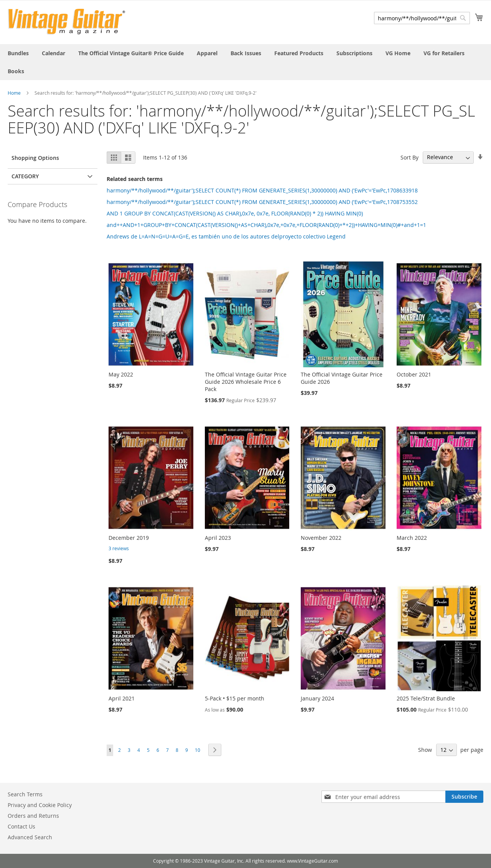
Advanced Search (30, 837)
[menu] (245, 62)
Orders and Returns (33, 816)
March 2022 (412, 538)
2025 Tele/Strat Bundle (426, 698)
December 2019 (129, 538)
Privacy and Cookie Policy (40, 805)
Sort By (409, 157)
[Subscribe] (464, 797)
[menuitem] (18, 53)
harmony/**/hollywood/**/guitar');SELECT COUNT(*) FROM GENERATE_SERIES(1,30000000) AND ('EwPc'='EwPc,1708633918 (262, 190)
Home (14, 93)
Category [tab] (25, 176)
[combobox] (422, 18)
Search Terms (25, 794)
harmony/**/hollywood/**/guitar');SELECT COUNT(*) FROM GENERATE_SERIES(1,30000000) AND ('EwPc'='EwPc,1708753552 (262, 202)
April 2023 (218, 538)
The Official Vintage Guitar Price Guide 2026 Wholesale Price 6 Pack (246, 382)
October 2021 (414, 374)
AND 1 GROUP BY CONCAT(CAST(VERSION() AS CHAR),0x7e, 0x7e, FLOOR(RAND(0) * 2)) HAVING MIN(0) (235, 213)
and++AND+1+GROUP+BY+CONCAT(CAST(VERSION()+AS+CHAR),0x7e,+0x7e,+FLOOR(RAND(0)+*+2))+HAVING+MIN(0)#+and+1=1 (266, 225)
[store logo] (67, 22)
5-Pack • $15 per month (235, 698)
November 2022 (321, 538)
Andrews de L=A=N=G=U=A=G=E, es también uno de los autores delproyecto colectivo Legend (226, 236)
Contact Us (21, 826)
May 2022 (121, 374)
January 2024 (317, 698)
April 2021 (122, 698)
